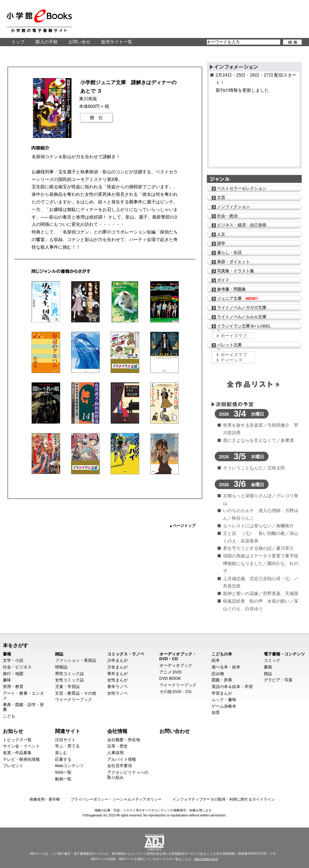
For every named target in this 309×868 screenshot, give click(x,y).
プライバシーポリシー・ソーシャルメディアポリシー (116, 799)
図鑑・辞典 (222, 680)
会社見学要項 (120, 766)
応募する (63, 759)
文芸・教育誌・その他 (76, 693)
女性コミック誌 (69, 680)
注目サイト (65, 740)
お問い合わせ (175, 731)
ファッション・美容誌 (76, 660)
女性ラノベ (117, 693)
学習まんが (222, 693)
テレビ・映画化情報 (21, 759)
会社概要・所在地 (124, 740)
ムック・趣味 (224, 700)
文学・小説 (13, 660)
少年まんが (117, 660)
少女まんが (117, 667)
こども (9, 716)
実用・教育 (13, 687)
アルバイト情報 (122, 759)
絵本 (216, 660)
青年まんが (117, 674)
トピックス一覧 (17, 740)
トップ (18, 42)
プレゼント (13, 766)
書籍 (7, 654)
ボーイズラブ (234, 336)
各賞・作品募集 (17, 753)
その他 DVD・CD (176, 692)
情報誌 (61, 667)
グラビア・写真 (278, 680)
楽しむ (61, 753)
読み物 (218, 674)
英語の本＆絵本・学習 (232, 687)
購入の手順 (46, 42)
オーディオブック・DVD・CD (178, 657)
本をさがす (15, 645)
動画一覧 (63, 779)
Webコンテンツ (70, 766)
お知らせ (13, 731)
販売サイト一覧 (117, 42)
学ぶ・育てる (67, 746)
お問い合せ (79, 42)
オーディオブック (176, 665)
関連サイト (68, 731)
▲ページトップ (182, 526)
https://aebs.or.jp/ (206, 859)
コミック (272, 660)
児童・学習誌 (67, 687)
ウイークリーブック (74, 700)
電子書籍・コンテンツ (284, 654)
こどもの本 (222, 654)
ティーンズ (232, 360)
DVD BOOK (170, 678)
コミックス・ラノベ (126, 654)
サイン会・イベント (21, 746)
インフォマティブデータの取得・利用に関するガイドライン (224, 799)
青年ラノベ (117, 687)
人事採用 (115, 753)
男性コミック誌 (69, 674)
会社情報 (117, 731)
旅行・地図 (13, 674)
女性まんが (117, 680)
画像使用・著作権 (45, 799)
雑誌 (59, 654)
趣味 (7, 680)
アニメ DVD (170, 672)
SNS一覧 (63, 772)
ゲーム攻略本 (224, 706)
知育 (216, 713)
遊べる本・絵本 (226, 667)
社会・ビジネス (17, 667)
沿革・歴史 (117, 746)
